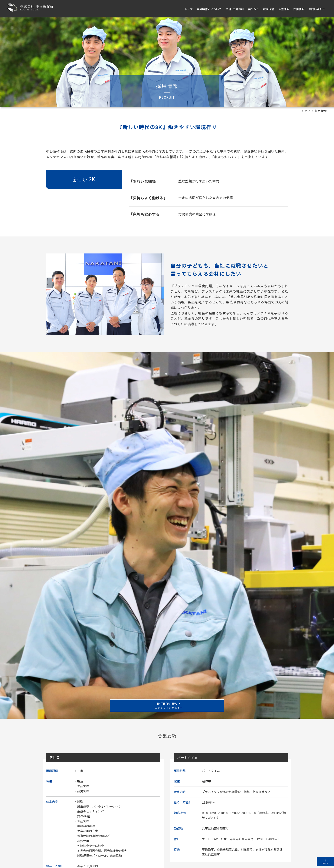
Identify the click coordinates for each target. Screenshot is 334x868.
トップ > (308, 113)
